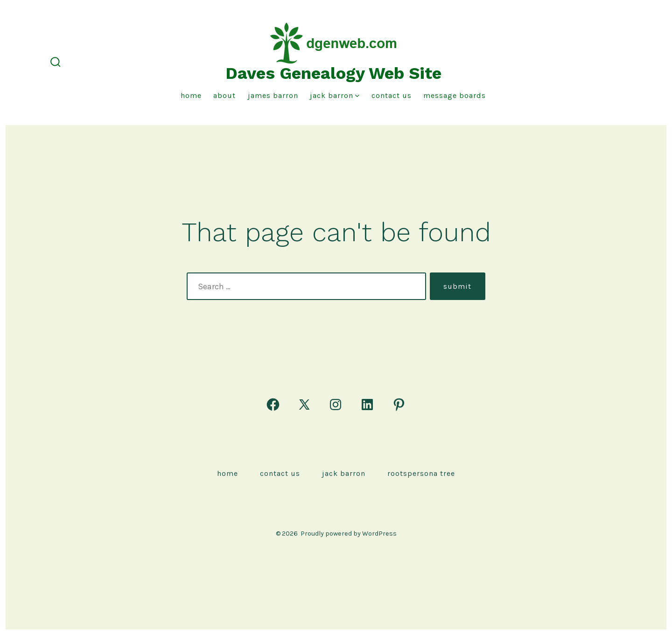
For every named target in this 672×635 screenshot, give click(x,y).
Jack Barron (335, 95)
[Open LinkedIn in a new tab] (367, 405)
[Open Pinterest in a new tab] (399, 405)
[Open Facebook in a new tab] (273, 405)
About (224, 95)
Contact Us (392, 95)
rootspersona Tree (421, 473)
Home (191, 95)
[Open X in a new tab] (304, 405)
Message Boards (455, 95)
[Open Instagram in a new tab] (336, 405)
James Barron (273, 95)
